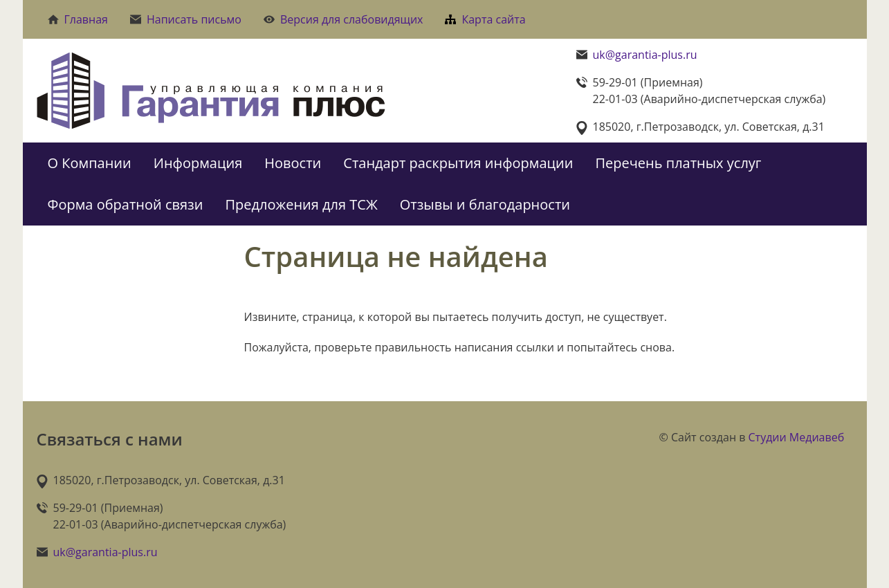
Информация (198, 163)
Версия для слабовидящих (343, 19)
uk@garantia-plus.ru (645, 55)
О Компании (90, 163)
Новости (293, 163)
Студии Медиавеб (797, 437)
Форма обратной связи (126, 204)
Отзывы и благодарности (485, 204)
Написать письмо (186, 19)
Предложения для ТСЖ (302, 204)
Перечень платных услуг (678, 163)
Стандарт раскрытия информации (458, 163)
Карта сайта (485, 19)
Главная (78, 19)
